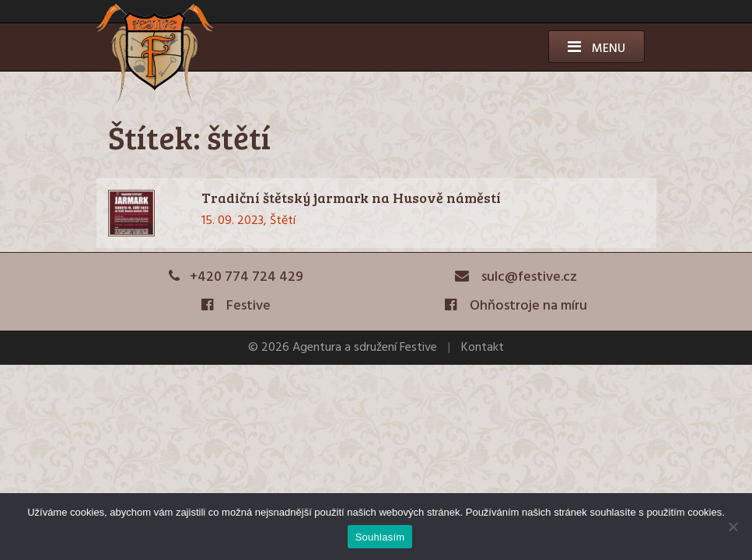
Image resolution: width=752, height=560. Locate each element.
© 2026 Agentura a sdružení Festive (343, 348)
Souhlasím (380, 537)
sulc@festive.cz (516, 277)
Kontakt (483, 348)
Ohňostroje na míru (516, 306)
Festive (236, 306)
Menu (596, 49)
